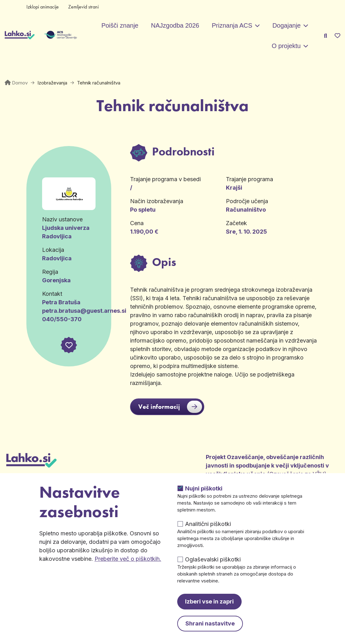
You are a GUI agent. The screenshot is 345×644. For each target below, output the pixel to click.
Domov (20, 83)
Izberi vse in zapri (209, 601)
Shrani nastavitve (210, 623)
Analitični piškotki (208, 524)
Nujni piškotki (204, 488)
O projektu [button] (286, 46)
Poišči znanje (120, 25)
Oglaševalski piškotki (213, 559)
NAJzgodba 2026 (175, 25)
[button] (69, 345)
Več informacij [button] (170, 407)
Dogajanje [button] (287, 25)
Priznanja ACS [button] (232, 25)
